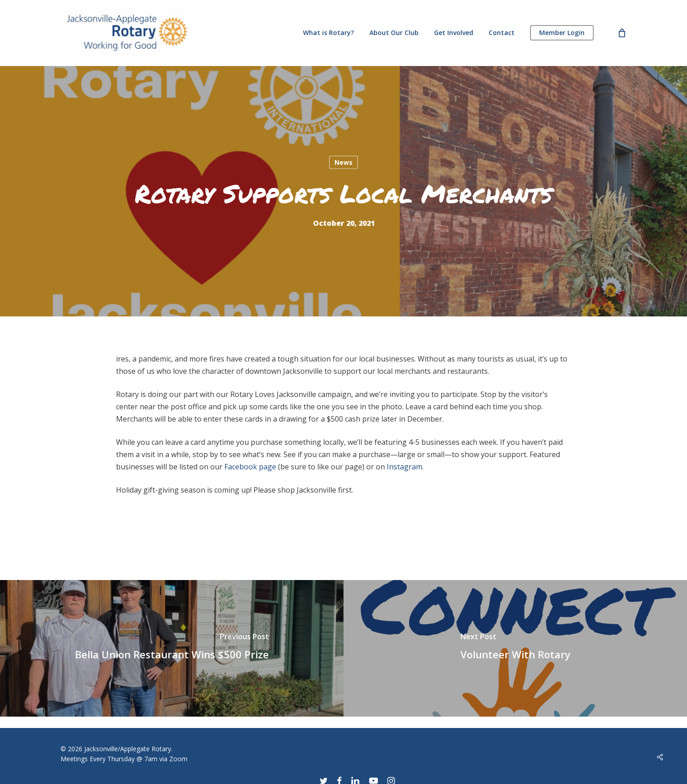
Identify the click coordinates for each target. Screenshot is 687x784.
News (343, 162)
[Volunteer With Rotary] (515, 648)
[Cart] (622, 33)
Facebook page (250, 467)
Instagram (404, 467)
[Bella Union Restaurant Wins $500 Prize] (172, 648)
